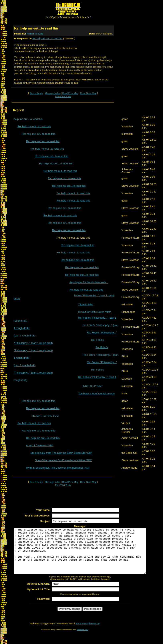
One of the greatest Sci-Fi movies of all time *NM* (63, 461)
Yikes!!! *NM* (86, 305)
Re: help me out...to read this (47, 39)
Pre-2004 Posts (63, 97)
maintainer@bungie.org (88, 633)
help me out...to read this (28, 120)
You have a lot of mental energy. (97, 394)
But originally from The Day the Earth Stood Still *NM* (61, 453)
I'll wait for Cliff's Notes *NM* (95, 312)
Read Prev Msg (70, 94)
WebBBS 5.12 (82, 639)
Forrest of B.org (35, 34)
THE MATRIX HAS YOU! (45, 416)
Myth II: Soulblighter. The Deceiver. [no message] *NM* (58, 468)
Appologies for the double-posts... (89, 283)
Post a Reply (36, 94)
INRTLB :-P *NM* (93, 387)
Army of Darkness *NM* (40, 446)
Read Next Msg (88, 94)
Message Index (52, 94)
